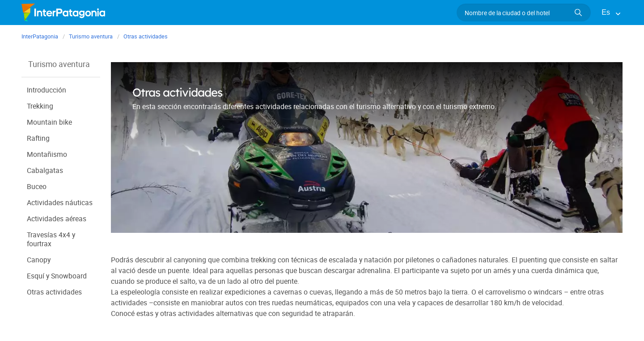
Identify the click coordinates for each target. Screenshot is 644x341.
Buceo (37, 186)
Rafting (38, 138)
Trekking (40, 106)
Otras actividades (55, 292)
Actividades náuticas (60, 202)
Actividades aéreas (57, 218)
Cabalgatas (45, 170)
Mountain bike (49, 122)
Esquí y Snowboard (57, 276)
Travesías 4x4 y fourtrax (51, 239)
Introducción (47, 90)
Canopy (39, 259)
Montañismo (47, 154)
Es (606, 12)
